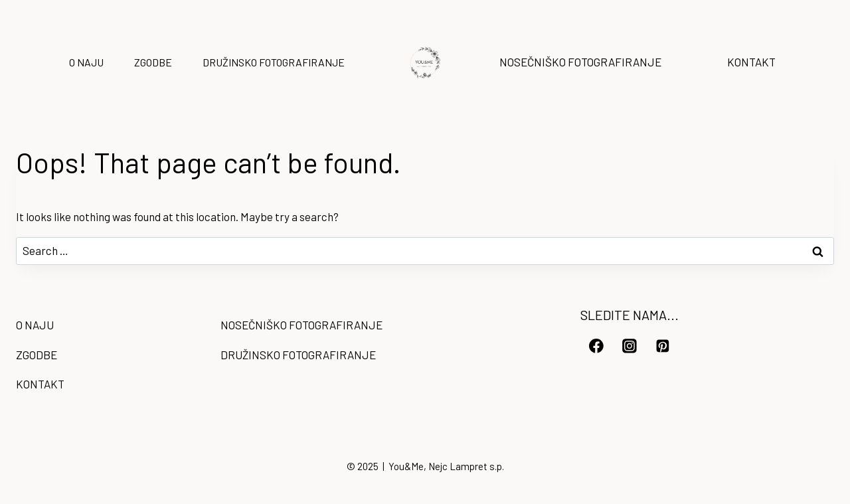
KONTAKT (751, 62)
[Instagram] (630, 346)
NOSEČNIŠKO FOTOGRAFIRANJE (580, 62)
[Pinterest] (663, 346)
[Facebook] (596, 346)
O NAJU (86, 62)
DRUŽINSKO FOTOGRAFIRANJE (274, 62)
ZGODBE (153, 62)
